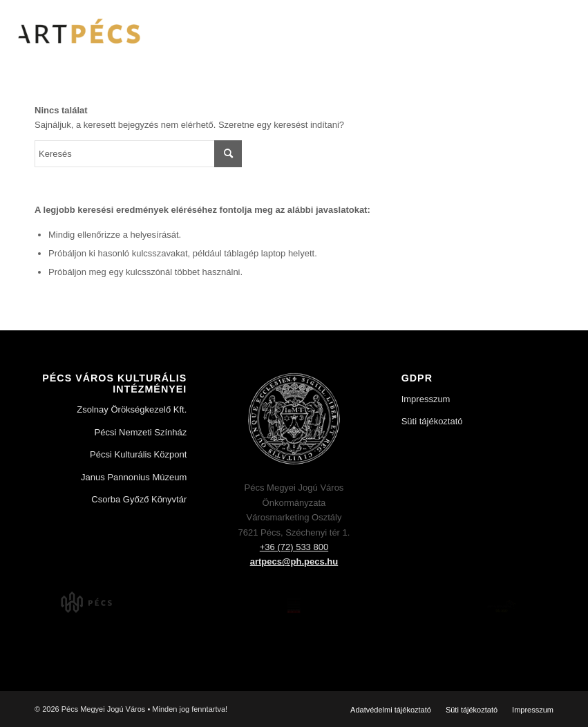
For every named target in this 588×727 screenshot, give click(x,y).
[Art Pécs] (78, 31)
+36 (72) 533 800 (294, 547)
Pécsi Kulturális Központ (138, 454)
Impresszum (426, 399)
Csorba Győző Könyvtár (139, 499)
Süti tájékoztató (432, 421)
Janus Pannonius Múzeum (134, 477)
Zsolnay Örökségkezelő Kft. (132, 409)
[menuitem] (391, 710)
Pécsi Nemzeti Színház (141, 432)
